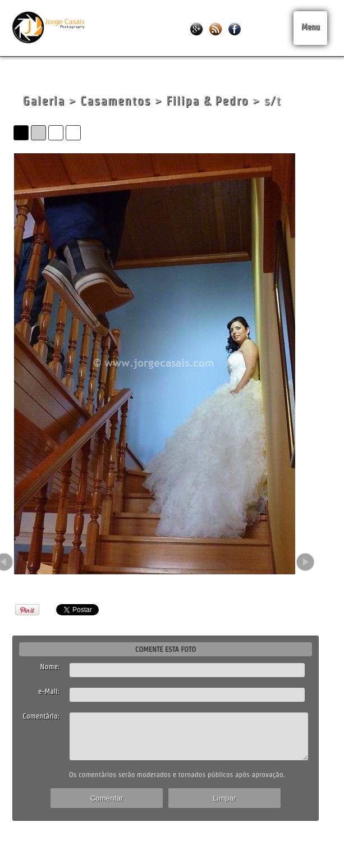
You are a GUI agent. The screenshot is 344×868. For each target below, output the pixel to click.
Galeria (43, 101)
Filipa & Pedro (207, 101)
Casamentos (116, 101)
